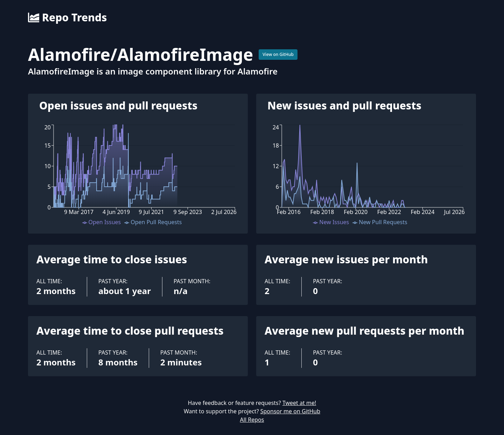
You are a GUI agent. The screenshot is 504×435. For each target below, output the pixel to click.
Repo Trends (67, 17)
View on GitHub (278, 54)
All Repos (252, 420)
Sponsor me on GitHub (290, 411)
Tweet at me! (299, 403)
